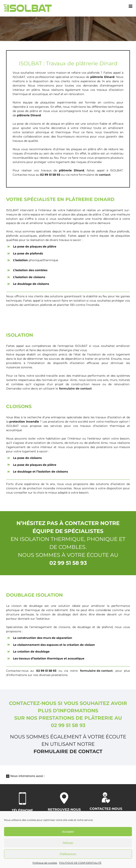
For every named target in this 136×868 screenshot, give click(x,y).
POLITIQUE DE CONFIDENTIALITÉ (80, 863)
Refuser (68, 843)
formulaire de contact (68, 751)
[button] (68, 776)
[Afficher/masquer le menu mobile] (131, 6)
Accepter (68, 832)
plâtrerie (97, 77)
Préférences (68, 854)
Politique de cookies (45, 863)
